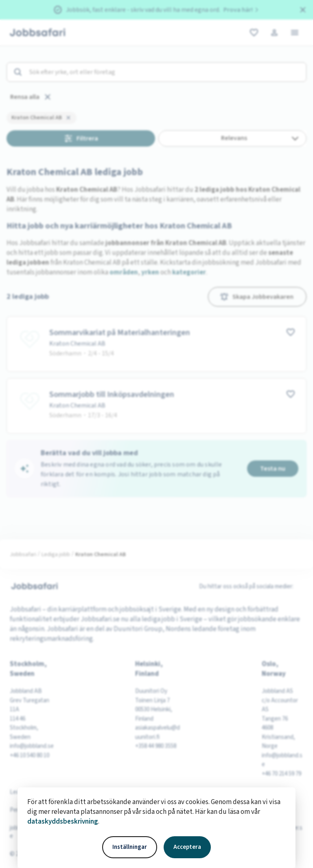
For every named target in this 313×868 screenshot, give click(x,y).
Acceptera (187, 847)
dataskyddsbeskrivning (63, 822)
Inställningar (130, 847)
